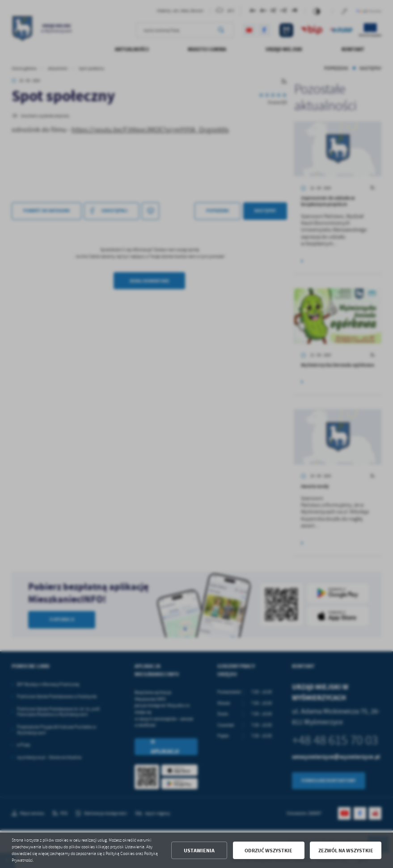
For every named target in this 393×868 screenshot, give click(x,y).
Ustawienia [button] (199, 851)
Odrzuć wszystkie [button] (268, 851)
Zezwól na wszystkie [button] (346, 851)
